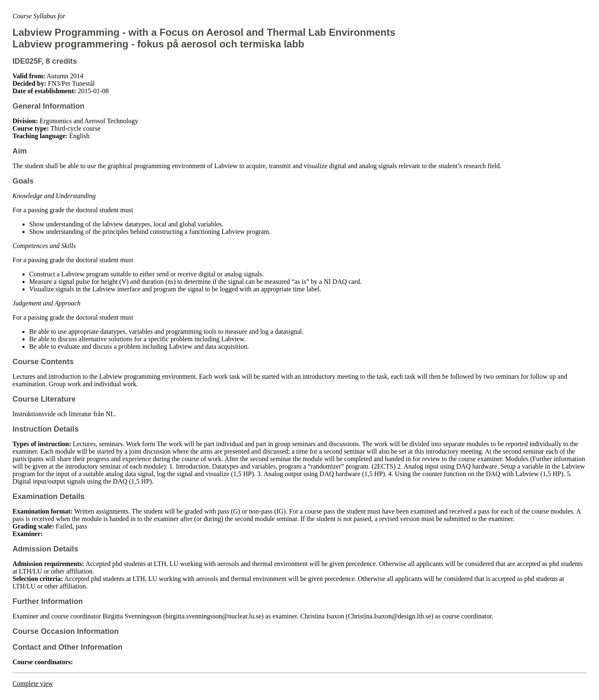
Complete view (33, 684)
